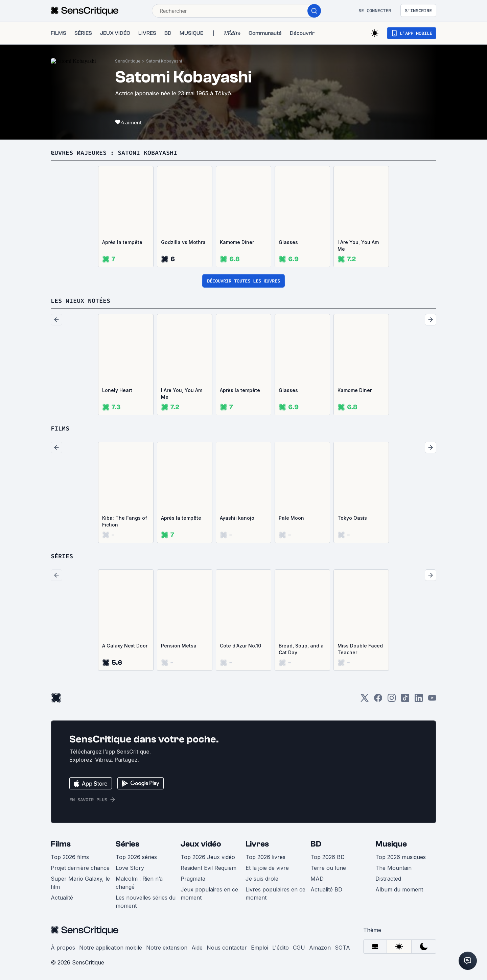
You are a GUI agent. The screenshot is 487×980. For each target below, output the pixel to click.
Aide (197, 948)
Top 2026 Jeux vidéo (208, 857)
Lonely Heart (117, 390)
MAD (317, 879)
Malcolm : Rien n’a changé (139, 883)
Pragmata (193, 879)
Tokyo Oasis (352, 518)
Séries (127, 844)
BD (316, 844)
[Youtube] (432, 700)
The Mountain (393, 868)
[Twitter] (365, 700)
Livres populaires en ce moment (275, 893)
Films (61, 844)
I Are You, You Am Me (358, 246)
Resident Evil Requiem (208, 868)
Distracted (388, 879)
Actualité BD (326, 889)
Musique (391, 844)
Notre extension (167, 948)
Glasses (288, 242)
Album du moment (399, 889)
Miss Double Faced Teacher (360, 649)
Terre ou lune (328, 868)
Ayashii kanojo (237, 518)
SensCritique (128, 61)
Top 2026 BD (328, 857)
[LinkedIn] (419, 700)
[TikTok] (405, 700)
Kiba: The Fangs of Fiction (125, 521)
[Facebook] (378, 700)
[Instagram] (392, 700)
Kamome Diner (237, 242)
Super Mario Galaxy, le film (80, 883)
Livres (257, 844)
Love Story (130, 868)
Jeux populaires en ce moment (209, 893)
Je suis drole (262, 879)
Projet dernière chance (80, 868)
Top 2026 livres (265, 857)
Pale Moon (291, 518)
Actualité (62, 898)
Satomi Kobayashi (164, 61)
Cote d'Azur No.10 (240, 646)
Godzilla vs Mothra (183, 242)
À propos (63, 948)
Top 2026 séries (136, 857)
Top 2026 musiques (401, 857)
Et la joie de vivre (267, 868)
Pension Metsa (179, 646)
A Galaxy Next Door (125, 646)
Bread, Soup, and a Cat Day (301, 649)
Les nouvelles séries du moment (146, 902)
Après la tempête (122, 242)
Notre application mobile (111, 948)
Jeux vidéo (201, 844)
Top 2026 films (70, 857)
